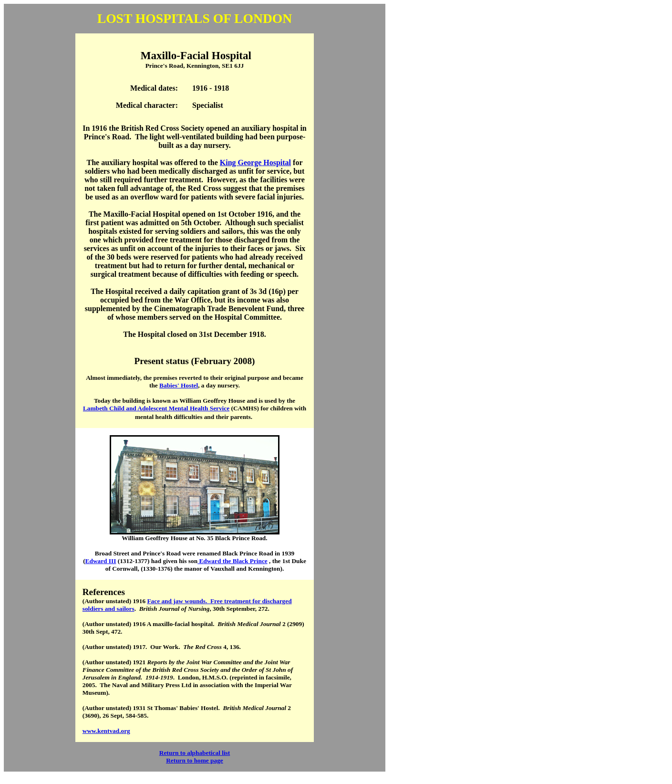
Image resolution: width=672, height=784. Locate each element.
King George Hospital (255, 162)
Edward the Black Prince (233, 561)
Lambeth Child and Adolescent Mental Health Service (156, 408)
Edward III (101, 561)
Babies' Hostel (179, 385)
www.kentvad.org (106, 731)
